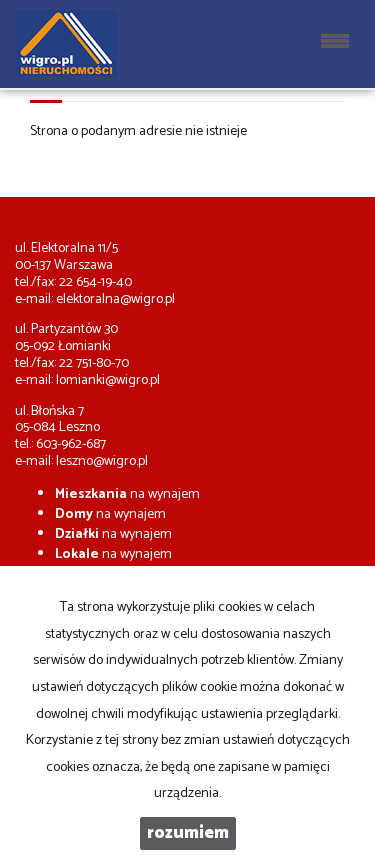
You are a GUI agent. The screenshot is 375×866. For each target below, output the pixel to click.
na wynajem (127, 494)
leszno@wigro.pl (102, 461)
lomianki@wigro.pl (108, 380)
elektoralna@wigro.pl (115, 299)
